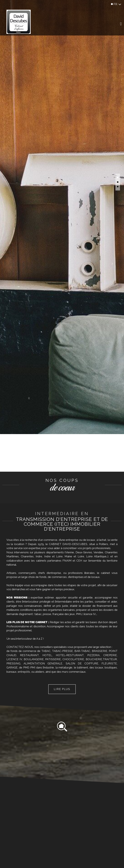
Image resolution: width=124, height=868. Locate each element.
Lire (62, 689)
